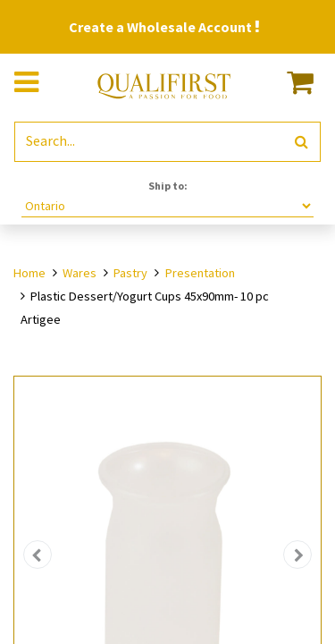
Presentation (200, 273)
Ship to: (168, 186)
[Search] (301, 142)
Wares (80, 273)
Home (29, 273)
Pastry (130, 273)
